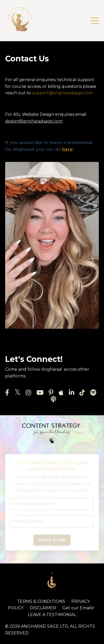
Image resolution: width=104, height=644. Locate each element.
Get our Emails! (78, 608)
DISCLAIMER (43, 608)
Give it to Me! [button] (52, 540)
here (67, 149)
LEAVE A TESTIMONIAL (52, 615)
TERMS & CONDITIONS (41, 601)
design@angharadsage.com (34, 121)
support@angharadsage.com (62, 93)
